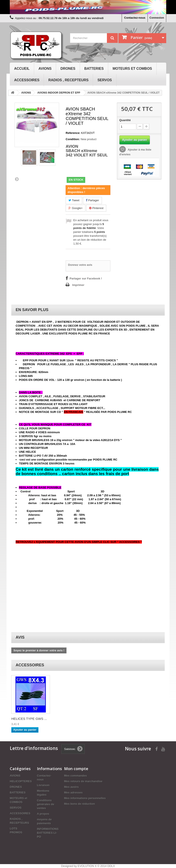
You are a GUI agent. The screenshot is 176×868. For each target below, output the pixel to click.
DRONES (68, 69)
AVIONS (45, 69)
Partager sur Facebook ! (86, 278)
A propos (43, 814)
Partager (92, 200)
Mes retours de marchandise (83, 781)
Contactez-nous (135, 18)
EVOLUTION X (87, 866)
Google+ (76, 208)
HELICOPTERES (21, 781)
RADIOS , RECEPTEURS (68, 80)
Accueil (22, 69)
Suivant (17, 179)
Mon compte (76, 769)
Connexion (157, 18)
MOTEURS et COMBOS (132, 69)
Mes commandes (76, 776)
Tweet (74, 200)
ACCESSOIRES (27, 80)
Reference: (73, 133)
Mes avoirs (71, 787)
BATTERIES (94, 69)
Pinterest (96, 208)
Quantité (125, 120)
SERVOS (105, 80)
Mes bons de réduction (80, 804)
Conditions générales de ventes (46, 804)
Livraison (43, 785)
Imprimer (78, 285)
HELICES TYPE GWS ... (29, 719)
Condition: (73, 139)
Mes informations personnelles (85, 798)
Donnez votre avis (80, 265)
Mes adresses (73, 793)
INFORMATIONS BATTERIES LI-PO (48, 833)
